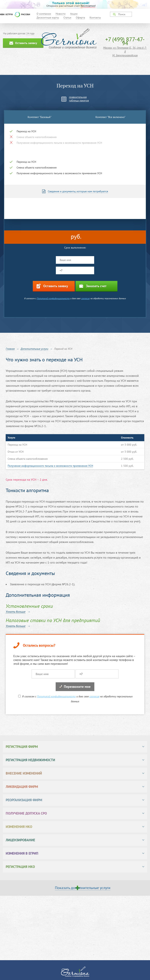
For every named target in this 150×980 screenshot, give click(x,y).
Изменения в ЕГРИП (22, 853)
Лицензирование (20, 840)
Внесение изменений (24, 773)
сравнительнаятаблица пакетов (79, 99)
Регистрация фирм (22, 747)
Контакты (95, 18)
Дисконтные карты (48, 18)
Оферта (80, 18)
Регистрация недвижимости (30, 760)
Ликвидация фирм (22, 787)
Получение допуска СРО (26, 813)
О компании (44, 14)
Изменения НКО (19, 827)
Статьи (67, 18)
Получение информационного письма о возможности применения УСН (50, 466)
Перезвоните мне (75, 687)
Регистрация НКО (20, 867)
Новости (61, 14)
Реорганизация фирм (24, 800)
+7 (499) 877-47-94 (125, 41)
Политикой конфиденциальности (53, 298)
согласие (85, 298)
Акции (74, 14)
